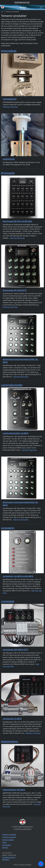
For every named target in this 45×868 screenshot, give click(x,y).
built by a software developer (22, 865)
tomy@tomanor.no (9, 857)
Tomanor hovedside (9, 835)
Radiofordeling (10, 741)
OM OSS (5, 848)
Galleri (5, 842)
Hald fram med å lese (10, 107)
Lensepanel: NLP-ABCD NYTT (15, 650)
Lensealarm (8, 528)
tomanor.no (22, 2)
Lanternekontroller (12, 385)
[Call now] (41, 864)
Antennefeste (9, 51)
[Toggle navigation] (41, 7)
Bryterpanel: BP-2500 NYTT (15, 290)
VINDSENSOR (9, 159)
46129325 (23, 7)
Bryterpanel (8, 173)
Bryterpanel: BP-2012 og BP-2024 (17, 221)
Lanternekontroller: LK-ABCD (16, 433)
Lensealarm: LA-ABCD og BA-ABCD (18, 576)
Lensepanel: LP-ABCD (12, 719)
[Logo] (3, 7)
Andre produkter (8, 840)
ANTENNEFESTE (10, 99)
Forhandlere (7, 845)
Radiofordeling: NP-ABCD (14, 790)
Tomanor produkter (9, 837)
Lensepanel (8, 601)
